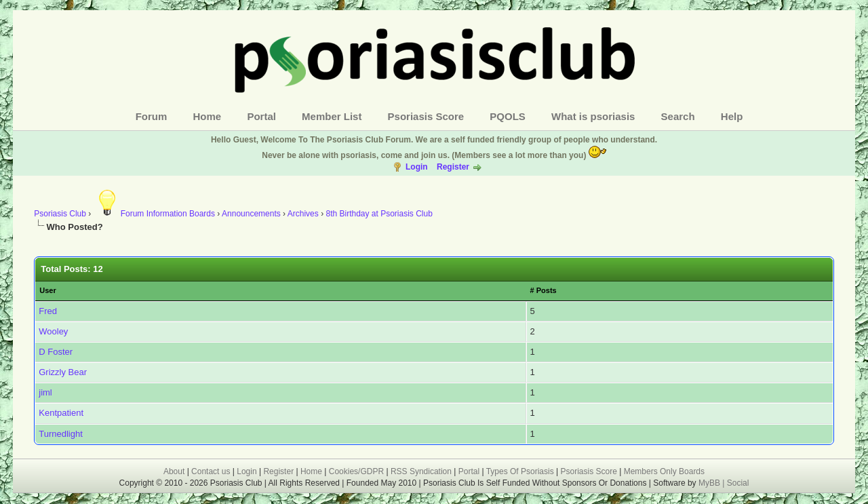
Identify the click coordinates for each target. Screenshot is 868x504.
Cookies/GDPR (356, 471)
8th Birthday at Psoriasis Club (379, 214)
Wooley (53, 331)
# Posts (544, 290)
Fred (48, 311)
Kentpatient (61, 413)
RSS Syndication (421, 471)
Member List (332, 116)
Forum (152, 116)
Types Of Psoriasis (520, 471)
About (174, 471)
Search (678, 116)
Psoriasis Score (426, 116)
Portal (261, 116)
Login (417, 167)
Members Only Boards (664, 471)
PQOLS (508, 116)
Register (453, 167)
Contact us (211, 471)
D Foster (56, 352)
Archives (303, 214)
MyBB (710, 483)
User (47, 290)
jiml (45, 392)
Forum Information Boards (154, 214)
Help (732, 116)
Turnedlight (61, 434)
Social (738, 483)
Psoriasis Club (60, 214)
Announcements (251, 214)
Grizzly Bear (63, 372)
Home (208, 116)
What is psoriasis (593, 116)
